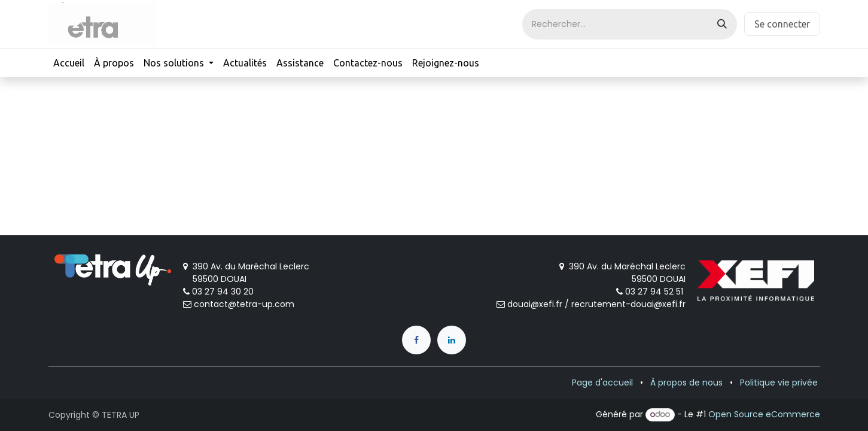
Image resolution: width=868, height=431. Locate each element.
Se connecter (782, 24)
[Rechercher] (722, 24)
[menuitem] (69, 63)
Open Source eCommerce (764, 414)
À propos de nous (686, 383)
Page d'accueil (602, 383)
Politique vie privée (779, 383)
